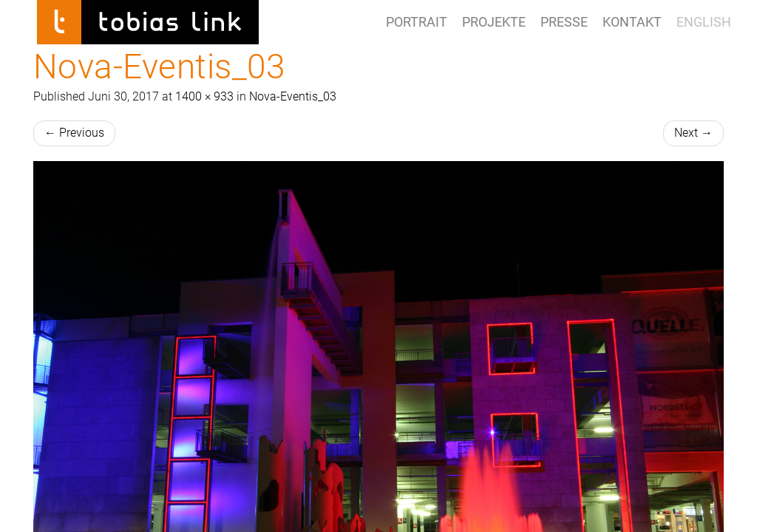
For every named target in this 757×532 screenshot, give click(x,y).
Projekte (494, 22)
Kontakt (632, 22)
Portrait (417, 22)
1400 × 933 (204, 96)
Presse (564, 22)
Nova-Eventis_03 (293, 96)
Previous (74, 133)
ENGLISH (704, 22)
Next (693, 133)
